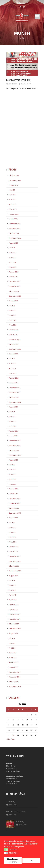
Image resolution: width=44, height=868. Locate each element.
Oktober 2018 (14, 566)
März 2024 (13, 267)
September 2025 (15, 180)
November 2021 (15, 392)
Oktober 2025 (14, 175)
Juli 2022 (12, 359)
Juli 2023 (12, 306)
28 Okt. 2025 (13, 805)
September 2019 (15, 513)
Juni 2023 (12, 310)
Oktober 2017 (14, 624)
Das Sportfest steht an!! (18, 80)
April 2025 (13, 204)
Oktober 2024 (14, 233)
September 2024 (15, 238)
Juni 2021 (12, 417)
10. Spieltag (11, 801)
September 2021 (15, 402)
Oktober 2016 (14, 682)
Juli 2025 (12, 190)
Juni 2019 (12, 527)
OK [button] (31, 860)
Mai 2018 (12, 590)
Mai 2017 (12, 648)
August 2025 (13, 185)
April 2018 (13, 595)
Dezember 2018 (15, 556)
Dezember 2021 (15, 388)
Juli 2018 (12, 580)
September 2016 (15, 687)
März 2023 (13, 325)
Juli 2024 (12, 248)
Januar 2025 (13, 219)
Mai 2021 (12, 421)
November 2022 (15, 339)
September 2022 (15, 349)
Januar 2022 (13, 383)
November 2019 (15, 503)
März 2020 (13, 484)
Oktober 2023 (14, 291)
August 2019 (13, 518)
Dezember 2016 (15, 672)
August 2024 (13, 243)
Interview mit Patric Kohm (16, 811)
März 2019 (13, 542)
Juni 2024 (12, 253)
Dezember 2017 (15, 614)
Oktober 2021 (14, 397)
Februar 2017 (14, 662)
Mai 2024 (12, 257)
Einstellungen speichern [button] (13, 860)
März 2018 (13, 600)
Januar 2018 (13, 609)
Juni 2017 (12, 643)
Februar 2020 (14, 489)
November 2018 (15, 561)
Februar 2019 (14, 547)
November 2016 (15, 677)
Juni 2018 (12, 585)
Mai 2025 (12, 200)
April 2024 (13, 262)
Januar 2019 (13, 552)
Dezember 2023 (15, 282)
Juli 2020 (12, 465)
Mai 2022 (12, 363)
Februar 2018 (14, 605)
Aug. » (13, 739)
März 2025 (13, 209)
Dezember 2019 (15, 499)
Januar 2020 (13, 494)
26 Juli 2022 (13, 84)
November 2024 (15, 228)
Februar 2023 (14, 330)
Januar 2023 (13, 335)
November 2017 (15, 619)
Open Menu (37, 17)
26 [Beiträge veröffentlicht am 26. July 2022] (13, 735)
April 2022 (13, 368)
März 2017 (13, 658)
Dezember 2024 (15, 224)
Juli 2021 (12, 412)
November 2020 (15, 445)
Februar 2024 (14, 272)
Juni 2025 (12, 195)
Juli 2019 (12, 523)
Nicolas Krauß (26, 84)
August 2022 (13, 354)
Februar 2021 (14, 431)
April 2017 (13, 653)
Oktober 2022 (14, 344)
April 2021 (13, 426)
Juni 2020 (12, 470)
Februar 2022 (14, 378)
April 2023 (13, 320)
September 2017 (15, 629)
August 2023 (13, 301)
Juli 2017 (12, 638)
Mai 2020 (12, 474)
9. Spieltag (20, 821)
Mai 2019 (12, 532)
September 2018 (15, 571)
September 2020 (15, 455)
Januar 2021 (13, 436)
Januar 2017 (13, 667)
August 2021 (13, 407)
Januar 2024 (13, 277)
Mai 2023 (12, 315)
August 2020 (13, 460)
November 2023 (15, 286)
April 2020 (13, 479)
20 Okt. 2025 (23, 825)
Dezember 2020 (15, 441)
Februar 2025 (14, 214)
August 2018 (13, 576)
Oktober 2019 (14, 508)
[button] (6, 850)
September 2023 (15, 296)
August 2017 (13, 634)
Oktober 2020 (14, 450)
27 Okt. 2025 (13, 815)
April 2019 (13, 537)
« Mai (8, 739)
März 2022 (13, 373)
